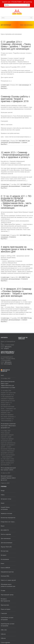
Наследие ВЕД (5, 576)
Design (3, 491)
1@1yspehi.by (27, 2)
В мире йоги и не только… (8, 522)
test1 (2, 375)
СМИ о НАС (4, 630)
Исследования (5, 559)
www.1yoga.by (8, 364)
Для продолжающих (14, 142)
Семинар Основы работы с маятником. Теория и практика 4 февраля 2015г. (15, 99)
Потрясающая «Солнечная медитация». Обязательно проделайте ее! (8, 426)
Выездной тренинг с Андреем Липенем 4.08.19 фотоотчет (8, 478)
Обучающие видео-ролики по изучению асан (8, 585)
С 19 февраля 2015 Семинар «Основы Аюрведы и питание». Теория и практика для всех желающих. (16, 292)
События (3, 634)
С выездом (4, 613)
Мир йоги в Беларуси (5, 371)
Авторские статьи (6, 499)
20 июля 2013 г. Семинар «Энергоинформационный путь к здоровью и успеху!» (16, 155)
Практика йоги (5, 605)
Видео (3, 526)
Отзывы (3, 591)
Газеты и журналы (6, 534)
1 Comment (24, 142)
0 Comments (13, 237)
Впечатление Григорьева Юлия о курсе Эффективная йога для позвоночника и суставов (8, 384)
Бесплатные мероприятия (8, 518)
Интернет (4, 555)
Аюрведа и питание (6, 513)
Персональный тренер (7, 595)
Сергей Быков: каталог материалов (7, 619)
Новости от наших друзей (8, 580)
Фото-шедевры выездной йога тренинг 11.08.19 (8, 469)
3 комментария (25, 186)
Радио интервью (6, 609)
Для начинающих (28, 25)
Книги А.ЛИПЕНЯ (5, 568)
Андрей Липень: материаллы (5, 508)
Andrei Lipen (6, 85)
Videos (3, 495)
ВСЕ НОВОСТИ (23, 141)
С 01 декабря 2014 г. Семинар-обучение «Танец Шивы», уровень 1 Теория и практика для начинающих (16, 45)
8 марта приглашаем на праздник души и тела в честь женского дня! (17, 249)
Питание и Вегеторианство (5, 600)
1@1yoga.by (8, 347)
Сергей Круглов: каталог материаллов (8, 625)
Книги (2, 563)
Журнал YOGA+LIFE (6, 547)
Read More (4, 88)
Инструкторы (5, 551)
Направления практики (7, 572)
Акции (3, 503)
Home (22, 25)
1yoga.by (6, 348)
